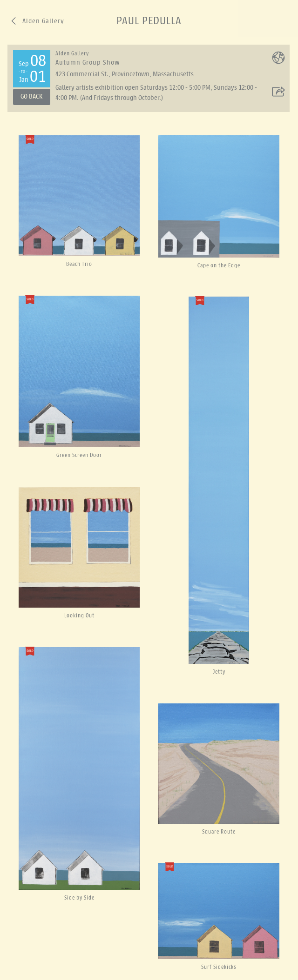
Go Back (31, 97)
